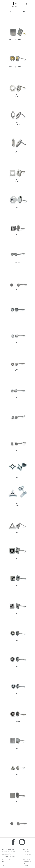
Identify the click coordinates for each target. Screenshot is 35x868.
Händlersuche (27, 853)
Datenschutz (27, 862)
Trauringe (5, 867)
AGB (24, 864)
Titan (4, 862)
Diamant (5, 865)
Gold (4, 864)
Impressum (26, 865)
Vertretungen (27, 851)
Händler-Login (27, 855)
